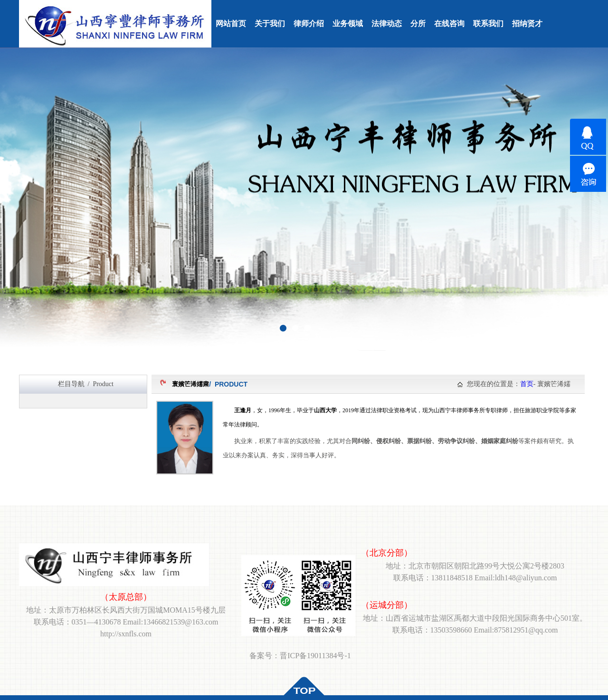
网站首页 (231, 24)
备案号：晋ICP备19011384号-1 (300, 656)
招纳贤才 (527, 24)
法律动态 (387, 24)
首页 (527, 384)
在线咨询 (449, 24)
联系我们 (488, 24)
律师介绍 (309, 24)
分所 (418, 24)
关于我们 (270, 24)
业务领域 (348, 24)
